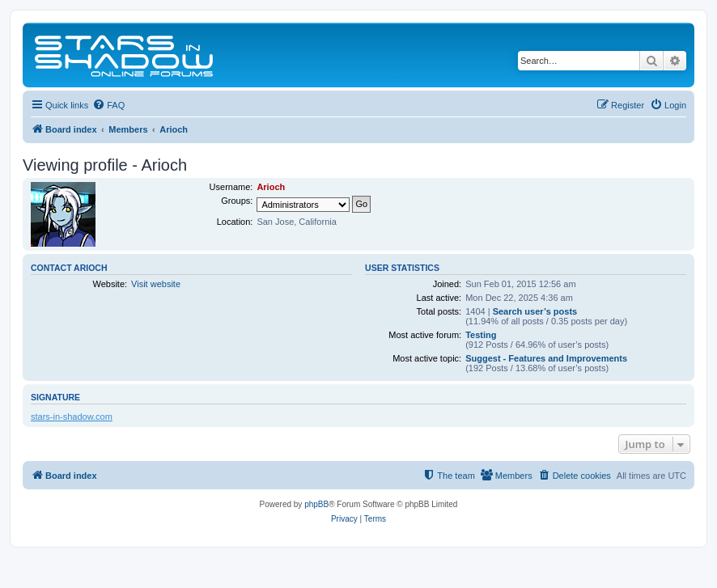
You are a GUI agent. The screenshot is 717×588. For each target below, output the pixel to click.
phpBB (316, 504)
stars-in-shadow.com (72, 417)
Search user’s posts (535, 311)
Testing (481, 335)
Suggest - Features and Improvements (546, 358)
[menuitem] (108, 105)
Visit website (156, 284)
